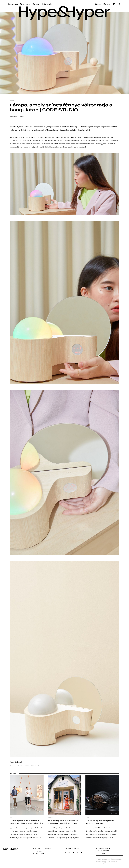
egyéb (87, 818)
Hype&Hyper (14, 116)
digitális (18, 766)
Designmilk (19, 762)
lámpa (27, 766)
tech (23, 766)
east (11, 818)
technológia (35, 766)
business (50, 818)
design (12, 101)
